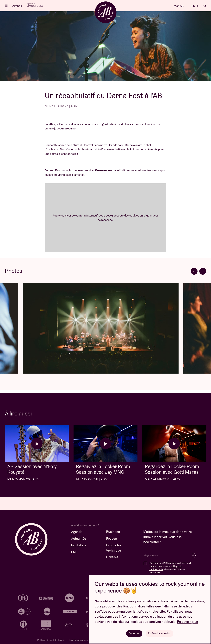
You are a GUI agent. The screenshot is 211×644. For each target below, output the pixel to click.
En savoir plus (188, 622)
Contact (112, 557)
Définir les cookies (159, 633)
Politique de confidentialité (50, 640)
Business (113, 532)
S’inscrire (193, 555)
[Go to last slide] (194, 271)
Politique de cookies (79, 640)
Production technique (114, 548)
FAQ (74, 552)
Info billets (79, 545)
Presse (112, 539)
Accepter (134, 633)
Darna (129, 145)
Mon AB (179, 6)
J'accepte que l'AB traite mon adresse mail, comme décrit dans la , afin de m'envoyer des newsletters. (170, 568)
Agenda (17, 6)
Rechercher (205, 6)
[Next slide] (203, 271)
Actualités (79, 539)
